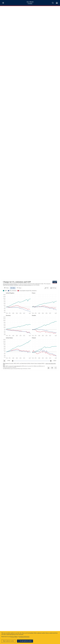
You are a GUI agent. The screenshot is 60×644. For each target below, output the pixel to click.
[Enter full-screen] (56, 368)
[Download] (49, 368)
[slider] (13, 361)
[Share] (52, 368)
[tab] (6, 288)
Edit (47, 288)
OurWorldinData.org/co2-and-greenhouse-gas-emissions (15, 369)
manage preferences (24, 637)
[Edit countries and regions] (47, 288)
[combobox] (53, 3)
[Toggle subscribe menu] (57, 3)
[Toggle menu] (3, 3)
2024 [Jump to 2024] (55, 361)
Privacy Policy (14, 637)
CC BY (29, 369)
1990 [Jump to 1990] (9, 361)
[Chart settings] (53, 288)
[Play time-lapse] (4, 361)
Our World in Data (30, 3)
